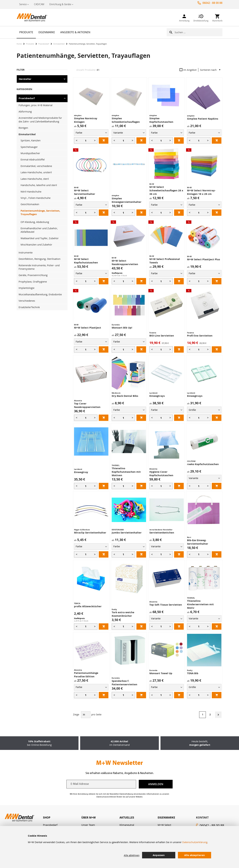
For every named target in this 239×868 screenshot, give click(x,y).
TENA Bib (193, 673)
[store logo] (33, 17)
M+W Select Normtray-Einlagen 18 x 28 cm (201, 192)
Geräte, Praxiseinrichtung (33, 275)
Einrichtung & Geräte (60, 4)
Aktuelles (127, 818)
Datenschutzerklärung (195, 842)
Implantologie (26, 288)
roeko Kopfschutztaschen (203, 464)
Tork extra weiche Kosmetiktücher (123, 614)
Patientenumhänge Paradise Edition (86, 675)
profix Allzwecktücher (88, 606)
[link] (184, 17)
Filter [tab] (21, 70)
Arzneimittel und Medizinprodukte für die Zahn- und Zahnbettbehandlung (40, 120)
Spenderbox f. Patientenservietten (124, 683)
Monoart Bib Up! (122, 328)
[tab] (62, 818)
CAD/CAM (39, 4)
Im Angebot (188, 70)
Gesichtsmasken (30, 204)
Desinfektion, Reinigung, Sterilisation (40, 259)
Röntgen (23, 128)
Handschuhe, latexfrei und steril (39, 185)
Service (23, 4)
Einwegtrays (157, 396)
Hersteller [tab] (25, 79)
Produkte (30, 44)
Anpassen (159, 855)
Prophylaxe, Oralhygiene (33, 282)
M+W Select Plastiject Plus (203, 259)
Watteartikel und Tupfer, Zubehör (40, 238)
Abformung (25, 111)
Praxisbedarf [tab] (27, 98)
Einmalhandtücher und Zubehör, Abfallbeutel (39, 230)
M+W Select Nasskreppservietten (125, 262)
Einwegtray (81, 472)
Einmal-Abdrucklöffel (33, 159)
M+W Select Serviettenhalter (85, 192)
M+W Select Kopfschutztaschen (86, 261)
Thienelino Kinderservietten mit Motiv (200, 604)
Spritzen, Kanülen (31, 140)
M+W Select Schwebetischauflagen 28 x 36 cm (166, 190)
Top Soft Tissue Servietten (166, 605)
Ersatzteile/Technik (29, 307)
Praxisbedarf (44, 44)
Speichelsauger (29, 147)
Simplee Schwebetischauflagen (126, 120)
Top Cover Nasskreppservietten (87, 405)
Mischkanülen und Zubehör (36, 244)
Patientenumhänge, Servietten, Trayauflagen (40, 212)
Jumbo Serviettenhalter (127, 533)
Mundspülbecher (30, 153)
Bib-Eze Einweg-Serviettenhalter (198, 542)
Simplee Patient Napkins (203, 119)
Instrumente (26, 252)
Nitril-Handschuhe (31, 192)
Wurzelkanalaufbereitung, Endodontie (40, 294)
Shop (47, 818)
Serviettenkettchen (162, 533)
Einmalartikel (59, 44)
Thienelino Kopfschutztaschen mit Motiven (126, 472)
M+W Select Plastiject (88, 328)
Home (19, 44)
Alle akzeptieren (195, 855)
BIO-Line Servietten (162, 336)
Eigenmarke (166, 818)
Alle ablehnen (132, 855)
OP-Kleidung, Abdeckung (35, 222)
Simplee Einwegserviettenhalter (127, 200)
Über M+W (88, 818)
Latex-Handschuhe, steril (35, 179)
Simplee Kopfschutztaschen (161, 120)
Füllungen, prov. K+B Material (36, 105)
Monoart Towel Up (161, 673)
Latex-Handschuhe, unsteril (36, 172)
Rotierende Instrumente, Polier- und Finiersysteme (39, 267)
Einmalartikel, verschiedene (36, 166)
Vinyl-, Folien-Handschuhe (36, 198)
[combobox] (199, 32)
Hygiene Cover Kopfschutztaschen (161, 474)
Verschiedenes (27, 301)
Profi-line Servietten (200, 336)
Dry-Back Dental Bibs (125, 396)
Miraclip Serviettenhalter (90, 533)
